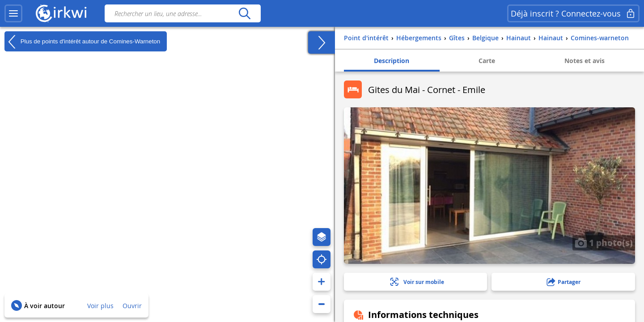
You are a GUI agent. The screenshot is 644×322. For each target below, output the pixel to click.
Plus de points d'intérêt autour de (82, 42)
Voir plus (100, 306)
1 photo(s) (604, 242)
